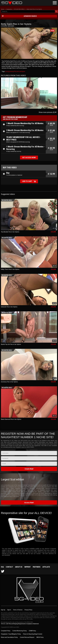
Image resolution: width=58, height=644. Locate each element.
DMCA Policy (40, 637)
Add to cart (27, 181)
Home (3, 9)
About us (19, 567)
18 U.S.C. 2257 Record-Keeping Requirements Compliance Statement (20, 624)
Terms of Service (18, 610)
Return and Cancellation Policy (9, 637)
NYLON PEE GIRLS (19, 9)
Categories (9, 9)
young (7, 71)
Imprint (28, 567)
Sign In (9, 610)
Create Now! (29, 469)
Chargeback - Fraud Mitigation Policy (11, 634)
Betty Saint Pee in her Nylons (34, 9)
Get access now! (29, 157)
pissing (11, 71)
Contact (9, 567)
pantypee (22, 71)
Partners (37, 567)
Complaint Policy (6, 631)
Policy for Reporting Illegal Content (33, 634)
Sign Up (3, 610)
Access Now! (29, 503)
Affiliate (46, 567)
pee (18, 71)
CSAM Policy (32, 631)
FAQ (2, 567)
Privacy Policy (28, 610)
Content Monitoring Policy (20, 631)
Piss (15, 71)
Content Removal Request (27, 637)
